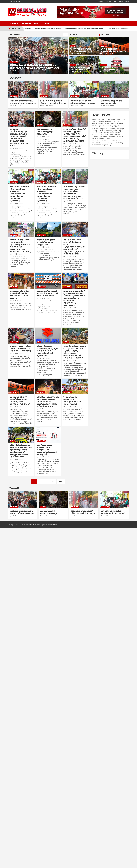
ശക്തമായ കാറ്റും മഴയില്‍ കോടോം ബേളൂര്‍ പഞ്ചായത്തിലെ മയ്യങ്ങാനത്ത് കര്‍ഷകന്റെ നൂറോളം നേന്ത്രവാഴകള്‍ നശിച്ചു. (74, 193)
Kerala (115, 2)
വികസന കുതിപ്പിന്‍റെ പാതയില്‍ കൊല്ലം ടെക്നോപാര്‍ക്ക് (46, 242)
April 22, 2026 (74, 53)
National (121, 2)
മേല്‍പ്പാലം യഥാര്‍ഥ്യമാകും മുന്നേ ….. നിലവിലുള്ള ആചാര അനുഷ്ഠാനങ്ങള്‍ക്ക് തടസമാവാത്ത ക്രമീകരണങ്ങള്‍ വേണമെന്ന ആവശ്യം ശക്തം (63, 28)
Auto (39, 342)
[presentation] (64, 35)
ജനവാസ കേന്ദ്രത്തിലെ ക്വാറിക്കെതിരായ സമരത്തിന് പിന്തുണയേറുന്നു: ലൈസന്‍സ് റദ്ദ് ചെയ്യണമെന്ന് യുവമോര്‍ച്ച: (47, 194)
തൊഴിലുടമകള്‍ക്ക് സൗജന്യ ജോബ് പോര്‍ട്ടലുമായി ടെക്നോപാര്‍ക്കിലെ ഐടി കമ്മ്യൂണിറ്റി (47, 450)
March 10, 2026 (105, 72)
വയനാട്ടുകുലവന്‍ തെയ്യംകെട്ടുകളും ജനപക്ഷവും (45, 132)
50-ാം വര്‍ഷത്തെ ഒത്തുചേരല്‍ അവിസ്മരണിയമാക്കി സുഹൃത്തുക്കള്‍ (72, 400)
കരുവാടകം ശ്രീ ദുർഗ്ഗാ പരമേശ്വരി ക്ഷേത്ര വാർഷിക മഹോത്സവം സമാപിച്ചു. (19, 295)
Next (61, 481)
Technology (41, 235)
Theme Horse (32, 525)
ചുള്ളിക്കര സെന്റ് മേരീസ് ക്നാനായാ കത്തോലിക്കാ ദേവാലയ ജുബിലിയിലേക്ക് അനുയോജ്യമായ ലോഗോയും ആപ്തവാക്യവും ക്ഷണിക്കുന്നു (74, 298)
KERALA (74, 35)
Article (40, 125)
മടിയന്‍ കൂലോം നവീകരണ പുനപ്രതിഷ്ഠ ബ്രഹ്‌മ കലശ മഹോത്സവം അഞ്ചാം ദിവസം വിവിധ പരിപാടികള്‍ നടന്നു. (48, 402)
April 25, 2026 (44, 106)
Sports (127, 2)
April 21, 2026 (74, 72)
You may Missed (17, 488)
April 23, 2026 (67, 256)
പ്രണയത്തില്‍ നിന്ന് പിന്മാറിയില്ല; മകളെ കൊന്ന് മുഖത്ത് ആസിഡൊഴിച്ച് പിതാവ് (114, 51)
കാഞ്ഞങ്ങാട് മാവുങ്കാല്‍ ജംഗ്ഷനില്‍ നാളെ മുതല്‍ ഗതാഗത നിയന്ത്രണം (47, 293)
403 (53, 481)
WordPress (55, 525)
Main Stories (15, 35)
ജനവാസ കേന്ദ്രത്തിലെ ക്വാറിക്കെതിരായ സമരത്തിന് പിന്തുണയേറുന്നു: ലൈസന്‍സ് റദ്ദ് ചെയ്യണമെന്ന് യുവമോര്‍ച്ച (84, 104)
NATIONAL (105, 35)
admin (21, 71)
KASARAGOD (15, 78)
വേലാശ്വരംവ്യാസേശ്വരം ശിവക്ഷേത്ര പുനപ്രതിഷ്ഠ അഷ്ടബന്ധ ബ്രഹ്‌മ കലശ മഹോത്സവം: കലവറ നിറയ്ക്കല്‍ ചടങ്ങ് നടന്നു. (20, 246)
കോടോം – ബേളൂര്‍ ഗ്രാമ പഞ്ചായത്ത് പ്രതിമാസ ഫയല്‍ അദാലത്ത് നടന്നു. (20, 348)
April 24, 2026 (105, 106)
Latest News (99, 2)
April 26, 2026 (14, 71)
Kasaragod (108, 2)
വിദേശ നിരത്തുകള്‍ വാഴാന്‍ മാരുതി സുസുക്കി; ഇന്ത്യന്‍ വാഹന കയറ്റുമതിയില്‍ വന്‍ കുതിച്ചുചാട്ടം (48, 351)
